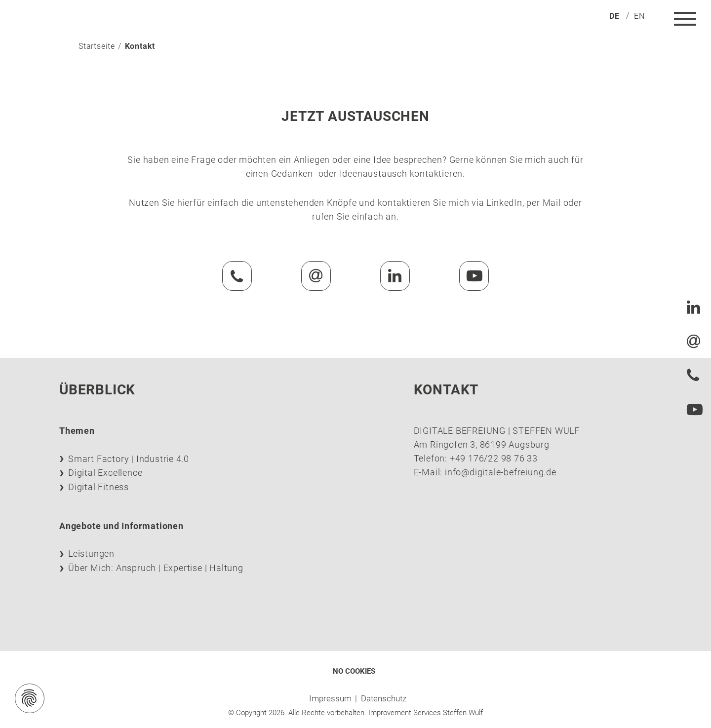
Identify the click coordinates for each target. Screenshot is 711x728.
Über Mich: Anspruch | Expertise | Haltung (156, 568)
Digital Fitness (99, 487)
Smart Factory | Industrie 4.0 (129, 459)
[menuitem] (614, 16)
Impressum (330, 698)
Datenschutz (384, 698)
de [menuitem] (614, 16)
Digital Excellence (105, 473)
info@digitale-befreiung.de (501, 472)
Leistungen (91, 554)
